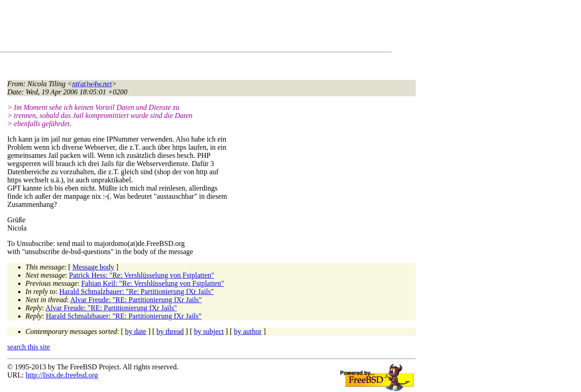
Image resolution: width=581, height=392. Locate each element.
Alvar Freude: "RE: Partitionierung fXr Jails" (136, 300)
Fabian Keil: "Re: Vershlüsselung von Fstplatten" (153, 283)
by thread (170, 331)
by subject (209, 331)
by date (136, 331)
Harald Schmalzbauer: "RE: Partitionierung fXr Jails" (124, 316)
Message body (94, 267)
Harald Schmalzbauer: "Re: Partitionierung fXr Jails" (137, 292)
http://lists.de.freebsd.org (62, 375)
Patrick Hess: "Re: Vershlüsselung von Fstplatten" (142, 275)
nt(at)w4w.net (92, 84)
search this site (29, 347)
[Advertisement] (172, 28)
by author (248, 331)
